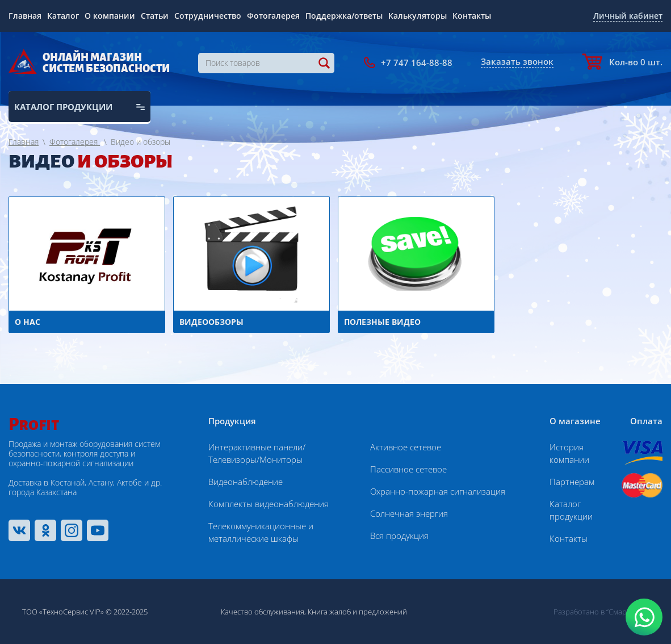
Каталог (63, 16)
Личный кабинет (628, 16)
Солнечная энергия (409, 513)
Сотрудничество (208, 16)
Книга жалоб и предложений (357, 612)
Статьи (155, 16)
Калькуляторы (418, 16)
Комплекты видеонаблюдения (269, 504)
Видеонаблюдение (246, 482)
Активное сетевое (406, 447)
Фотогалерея (273, 16)
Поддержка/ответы (344, 16)
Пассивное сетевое (408, 469)
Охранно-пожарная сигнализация (438, 491)
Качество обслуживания (263, 612)
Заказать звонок (517, 61)
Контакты (472, 16)
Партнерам (572, 482)
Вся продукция (399, 536)
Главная (25, 16)
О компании (110, 16)
